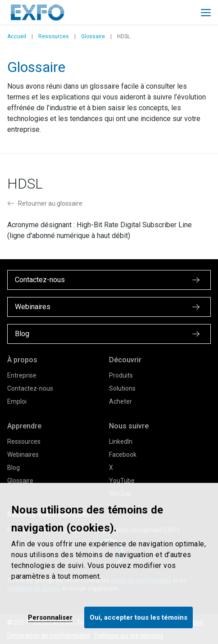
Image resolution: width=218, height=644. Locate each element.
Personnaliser (50, 617)
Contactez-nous (30, 388)
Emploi (17, 401)
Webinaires (23, 455)
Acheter (120, 401)
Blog (14, 468)
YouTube (122, 481)
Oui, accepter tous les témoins (139, 617)
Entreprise (22, 375)
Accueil (17, 36)
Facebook (123, 455)
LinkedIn (121, 441)
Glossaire (93, 36)
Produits (121, 375)
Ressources (54, 36)
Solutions (122, 388)
